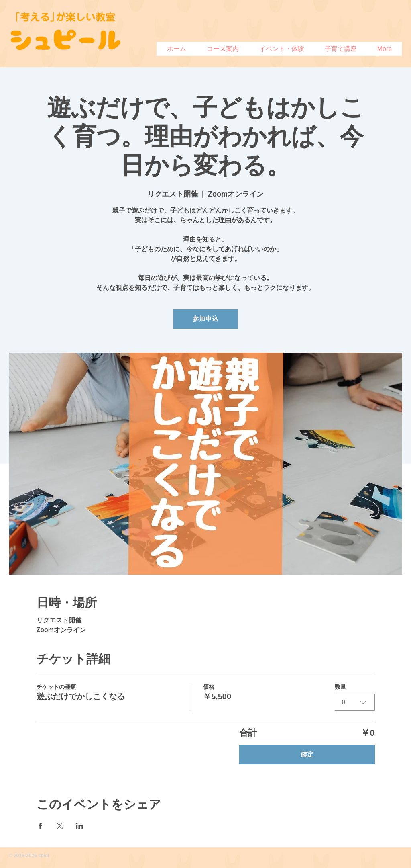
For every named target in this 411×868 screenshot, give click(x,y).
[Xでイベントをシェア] (60, 826)
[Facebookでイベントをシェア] (40, 826)
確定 (307, 754)
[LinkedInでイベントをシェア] (80, 826)
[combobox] (355, 702)
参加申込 (205, 319)
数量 (340, 687)
